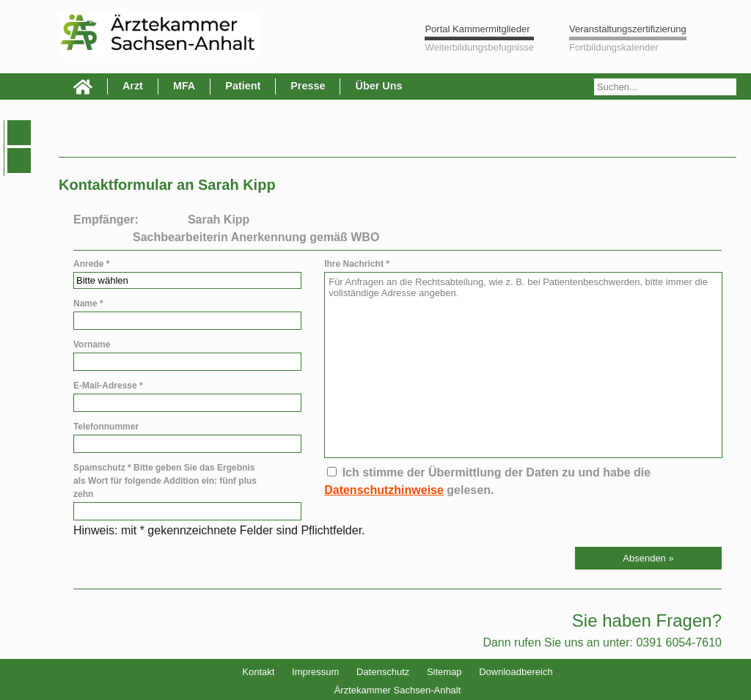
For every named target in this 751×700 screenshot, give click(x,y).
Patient (243, 86)
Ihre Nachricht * (357, 264)
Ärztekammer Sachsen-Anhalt (398, 690)
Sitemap (444, 672)
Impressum (315, 672)
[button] (648, 558)
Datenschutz (383, 672)
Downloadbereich (516, 672)
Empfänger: (106, 220)
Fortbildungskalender (613, 47)
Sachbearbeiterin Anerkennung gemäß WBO (256, 237)
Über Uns (378, 86)
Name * (88, 303)
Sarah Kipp (219, 220)
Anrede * (91, 264)
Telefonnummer (106, 427)
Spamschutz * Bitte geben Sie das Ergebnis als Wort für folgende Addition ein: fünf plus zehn (165, 481)
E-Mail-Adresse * (108, 386)
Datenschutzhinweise (384, 490)
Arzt (133, 86)
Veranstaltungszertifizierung (628, 29)
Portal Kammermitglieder (477, 29)
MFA (184, 86)
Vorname (92, 345)
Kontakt (258, 672)
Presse (308, 86)
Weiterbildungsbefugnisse (479, 47)
